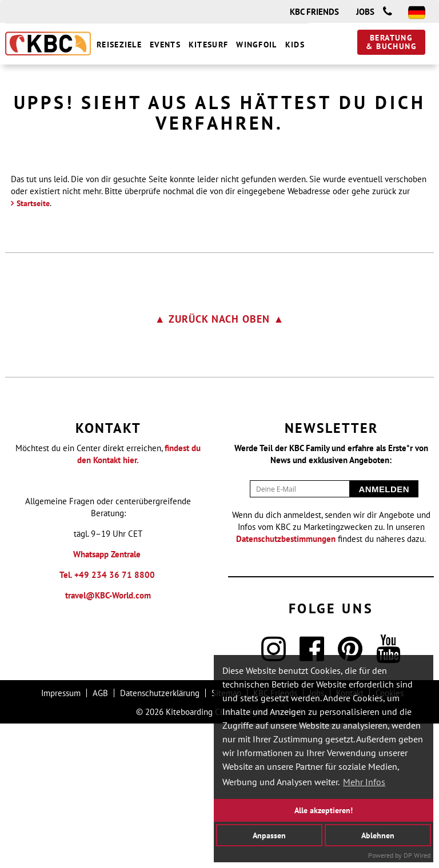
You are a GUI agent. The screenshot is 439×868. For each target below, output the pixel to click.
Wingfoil (256, 45)
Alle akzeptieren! (324, 810)
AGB (100, 837)
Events (165, 45)
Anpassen (269, 835)
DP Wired (417, 855)
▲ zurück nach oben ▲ (220, 463)
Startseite (33, 348)
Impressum (61, 837)
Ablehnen (378, 835)
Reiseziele (119, 45)
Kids (295, 45)
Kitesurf (208, 45)
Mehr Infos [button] (364, 782)
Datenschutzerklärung (160, 837)
